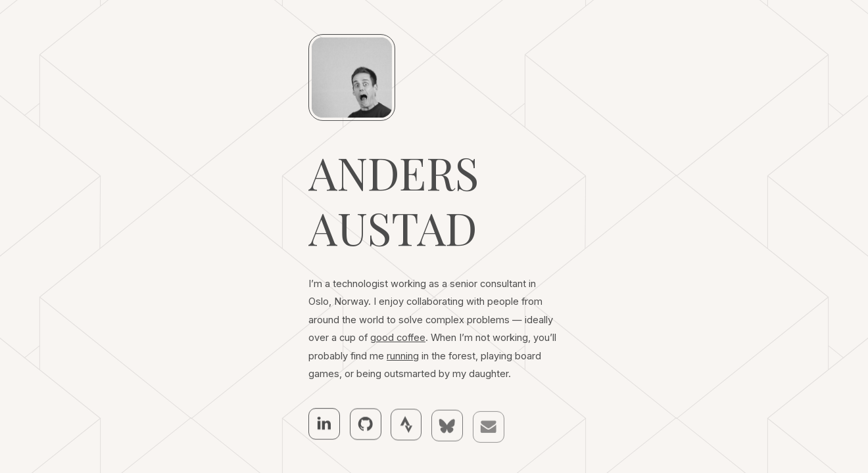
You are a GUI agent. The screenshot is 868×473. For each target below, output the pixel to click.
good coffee (398, 338)
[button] (324, 424)
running (403, 356)
